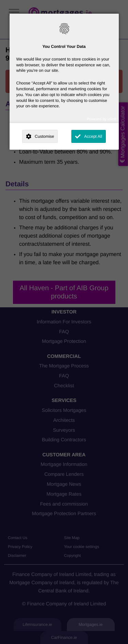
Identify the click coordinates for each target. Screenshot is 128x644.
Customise (45, 136)
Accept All (93, 136)
